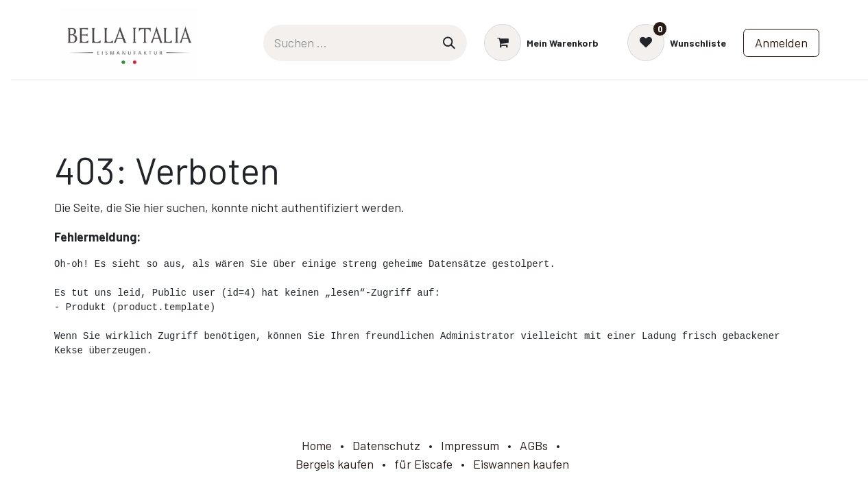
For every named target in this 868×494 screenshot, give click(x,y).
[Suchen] (449, 43)
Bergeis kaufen (335, 464)
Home (317, 445)
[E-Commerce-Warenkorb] (541, 43)
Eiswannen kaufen (521, 464)
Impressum (470, 445)
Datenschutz (386, 445)
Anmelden (781, 43)
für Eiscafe (423, 464)
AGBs (534, 445)
